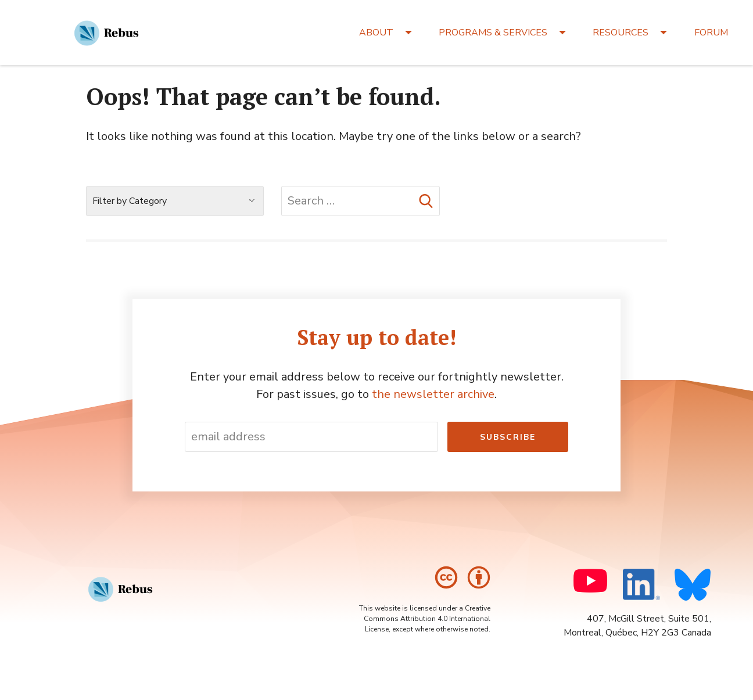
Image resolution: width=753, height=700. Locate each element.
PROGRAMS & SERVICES (493, 33)
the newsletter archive (433, 394)
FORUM (711, 33)
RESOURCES (621, 33)
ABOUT (376, 33)
